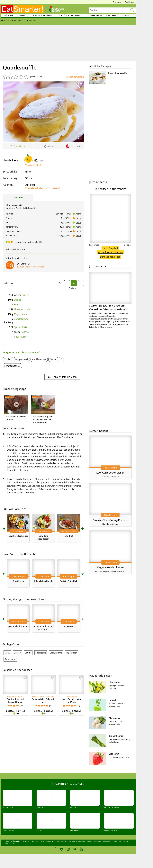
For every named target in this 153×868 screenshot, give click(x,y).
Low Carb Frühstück (18, 536)
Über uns (9, 841)
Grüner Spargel (116, 736)
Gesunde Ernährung (44, 16)
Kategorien (10, 844)
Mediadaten (124, 841)
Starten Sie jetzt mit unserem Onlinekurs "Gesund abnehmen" (110, 292)
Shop (126, 16)
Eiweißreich (18, 581)
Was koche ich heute (18, 626)
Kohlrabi (113, 700)
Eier (16, 305)
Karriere (18, 841)
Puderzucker (21, 337)
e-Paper (128, 245)
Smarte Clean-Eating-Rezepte (110, 520)
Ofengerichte (56, 653)
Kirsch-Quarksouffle (118, 73)
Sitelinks (27, 841)
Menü (7, 653)
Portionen (74, 288)
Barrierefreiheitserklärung (105, 841)
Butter (25, 295)
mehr (78, 214)
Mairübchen (115, 718)
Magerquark (21, 314)
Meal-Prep (69, 626)
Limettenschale (22, 309)
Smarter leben (94, 16)
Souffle (28, 653)
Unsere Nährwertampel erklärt (29, 242)
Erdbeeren (114, 754)
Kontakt (36, 841)
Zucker (18, 300)
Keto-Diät (69, 536)
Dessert (18, 653)
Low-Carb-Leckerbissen (110, 473)
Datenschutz (62, 841)
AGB (43, 841)
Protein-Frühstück (69, 581)
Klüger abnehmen (71, 16)
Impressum (50, 841)
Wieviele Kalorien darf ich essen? (43, 188)
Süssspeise (41, 653)
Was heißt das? (33, 165)
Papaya (25, 332)
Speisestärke (21, 327)
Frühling (9, 16)
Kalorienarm (10, 659)
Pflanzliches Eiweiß (43, 581)
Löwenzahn (114, 682)
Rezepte (23, 16)
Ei (61, 359)
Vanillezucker (21, 319)
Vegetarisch (72, 653)
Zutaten (8, 283)
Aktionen (113, 16)
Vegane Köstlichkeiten (110, 567)
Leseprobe (94, 245)
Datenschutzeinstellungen (81, 841)
